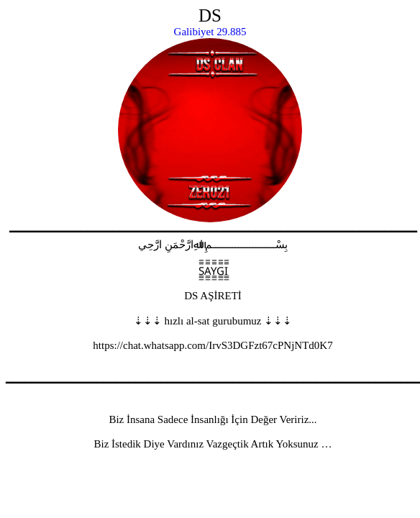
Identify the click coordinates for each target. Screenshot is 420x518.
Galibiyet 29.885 (210, 32)
